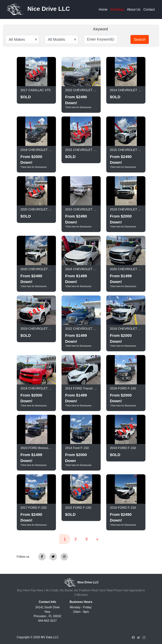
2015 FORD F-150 (78, 508)
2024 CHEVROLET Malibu (81, 269)
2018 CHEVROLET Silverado (36, 388)
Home (103, 9)
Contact (149, 9)
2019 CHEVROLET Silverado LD (126, 209)
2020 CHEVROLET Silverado (36, 269)
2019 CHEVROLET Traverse (36, 329)
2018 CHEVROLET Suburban (36, 150)
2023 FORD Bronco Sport (36, 448)
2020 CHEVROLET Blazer (126, 269)
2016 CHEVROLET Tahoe (126, 329)
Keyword (100, 29)
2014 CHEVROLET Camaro (126, 90)
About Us (134, 9)
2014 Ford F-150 (77, 448)
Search (140, 39)
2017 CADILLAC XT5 (36, 90)
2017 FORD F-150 (34, 508)
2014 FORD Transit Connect (81, 388)
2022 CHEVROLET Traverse (81, 329)
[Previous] (97, 539)
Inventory (117, 9)
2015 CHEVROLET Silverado (81, 150)
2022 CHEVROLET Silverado (81, 90)
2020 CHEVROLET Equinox (36, 209)
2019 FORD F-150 (123, 448)
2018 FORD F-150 (123, 388)
